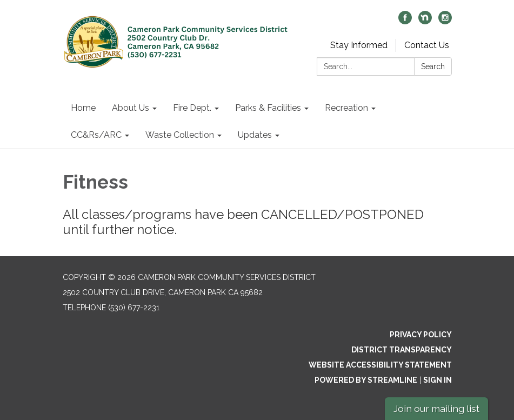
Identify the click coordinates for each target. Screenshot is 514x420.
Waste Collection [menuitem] (180, 135)
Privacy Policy (421, 335)
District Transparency (402, 350)
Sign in (438, 380)
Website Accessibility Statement (380, 365)
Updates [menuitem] (255, 135)
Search (433, 66)
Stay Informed (359, 45)
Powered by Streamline (366, 380)
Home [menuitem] (83, 108)
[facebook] (405, 21)
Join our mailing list (436, 408)
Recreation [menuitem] (346, 108)
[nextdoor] (425, 21)
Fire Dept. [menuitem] (192, 108)
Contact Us (427, 45)
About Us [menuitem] (131, 108)
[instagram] (445, 21)
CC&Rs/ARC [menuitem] (96, 135)
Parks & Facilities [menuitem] (268, 108)
